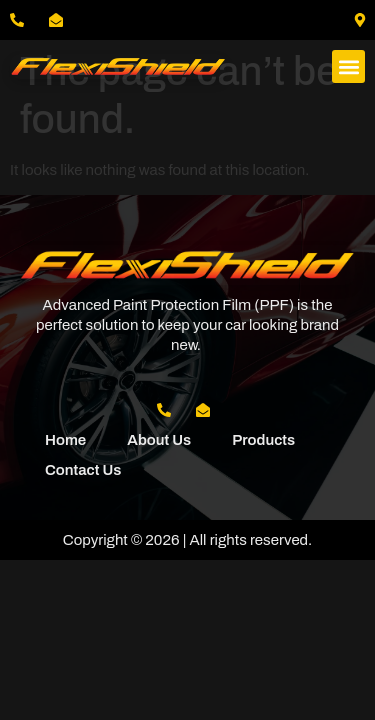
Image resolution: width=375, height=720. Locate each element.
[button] (348, 66)
